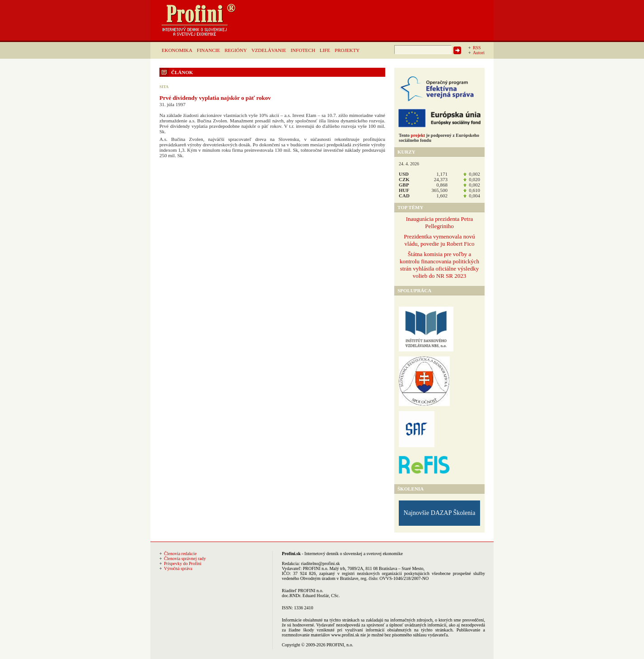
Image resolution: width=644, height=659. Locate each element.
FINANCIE (208, 50)
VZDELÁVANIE (269, 50)
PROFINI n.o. (316, 568)
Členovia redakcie (180, 554)
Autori (479, 53)
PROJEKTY (347, 50)
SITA (164, 87)
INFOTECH (303, 50)
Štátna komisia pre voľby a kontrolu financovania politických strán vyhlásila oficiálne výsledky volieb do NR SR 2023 (439, 265)
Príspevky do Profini (183, 563)
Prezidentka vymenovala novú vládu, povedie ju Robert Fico (439, 240)
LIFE (325, 50)
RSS (477, 48)
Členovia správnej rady (185, 559)
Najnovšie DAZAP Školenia (440, 513)
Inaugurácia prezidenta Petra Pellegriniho (440, 222)
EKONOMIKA (177, 50)
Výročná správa (178, 568)
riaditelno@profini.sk (320, 563)
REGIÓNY (236, 50)
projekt (418, 135)
